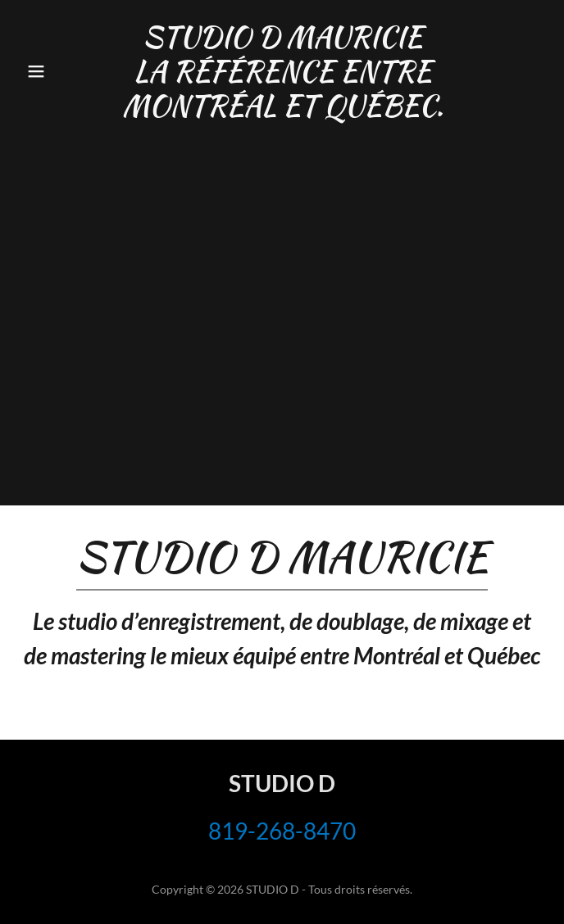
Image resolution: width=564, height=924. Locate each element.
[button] (59, 71)
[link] (282, 110)
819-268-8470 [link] (282, 831)
